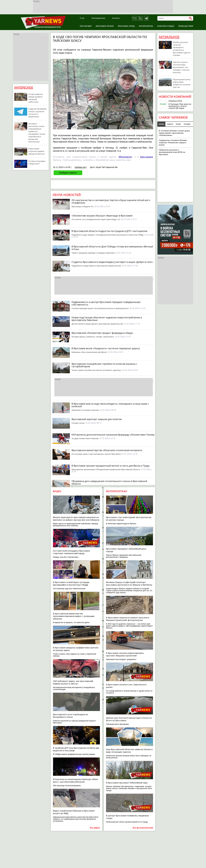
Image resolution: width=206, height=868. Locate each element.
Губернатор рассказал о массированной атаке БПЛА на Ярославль (172, 152)
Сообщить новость (68, 173)
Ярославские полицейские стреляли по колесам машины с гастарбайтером (104, 365)
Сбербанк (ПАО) (175, 101)
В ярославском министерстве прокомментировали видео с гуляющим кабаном (74, 616)
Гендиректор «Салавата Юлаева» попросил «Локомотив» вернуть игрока (173, 143)
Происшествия (186, 26)
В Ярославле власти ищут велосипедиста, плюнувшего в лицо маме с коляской (110, 405)
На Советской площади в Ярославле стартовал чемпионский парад (71, 552)
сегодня (187, 124)
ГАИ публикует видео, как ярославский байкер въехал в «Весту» (73, 682)
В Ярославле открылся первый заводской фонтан (36, 151)
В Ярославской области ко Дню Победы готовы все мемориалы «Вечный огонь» (112, 248)
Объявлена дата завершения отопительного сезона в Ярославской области (109, 482)
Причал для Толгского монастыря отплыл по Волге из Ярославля (129, 719)
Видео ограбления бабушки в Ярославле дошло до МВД (74, 812)
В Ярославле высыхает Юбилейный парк (127, 783)
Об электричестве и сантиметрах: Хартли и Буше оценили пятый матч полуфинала (111, 201)
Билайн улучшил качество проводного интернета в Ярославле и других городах (182, 49)
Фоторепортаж (146, 26)
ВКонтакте (125, 157)
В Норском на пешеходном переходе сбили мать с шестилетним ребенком (75, 781)
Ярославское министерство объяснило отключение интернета (107, 450)
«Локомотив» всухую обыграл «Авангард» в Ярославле (102, 216)
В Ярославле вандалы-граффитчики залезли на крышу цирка (76, 649)
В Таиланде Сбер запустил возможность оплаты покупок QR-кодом (180, 106)
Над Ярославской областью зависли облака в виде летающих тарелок (129, 751)
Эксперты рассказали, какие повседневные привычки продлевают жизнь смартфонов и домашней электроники (37, 133)
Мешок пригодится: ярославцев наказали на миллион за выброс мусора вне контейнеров (76, 519)
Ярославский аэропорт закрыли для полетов (97, 419)
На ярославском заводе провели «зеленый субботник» (36, 98)
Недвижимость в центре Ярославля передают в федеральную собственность (106, 303)
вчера (178, 124)
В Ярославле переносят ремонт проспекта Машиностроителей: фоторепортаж (128, 619)
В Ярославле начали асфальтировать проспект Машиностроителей (125, 654)
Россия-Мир (86, 26)
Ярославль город (126, 26)
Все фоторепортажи (143, 828)
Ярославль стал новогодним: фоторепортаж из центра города (129, 519)
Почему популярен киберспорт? (37, 162)
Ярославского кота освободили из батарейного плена (70, 716)
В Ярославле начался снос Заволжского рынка (126, 686)
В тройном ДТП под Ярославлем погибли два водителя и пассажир (76, 749)
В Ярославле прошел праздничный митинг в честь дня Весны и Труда (111, 466)
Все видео (95, 828)
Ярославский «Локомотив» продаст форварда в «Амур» (102, 333)
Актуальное (169, 37)
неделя (170, 124)
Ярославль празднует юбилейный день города (126, 550)
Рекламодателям (98, 18)
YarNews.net (80, 167)
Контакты (116, 18)
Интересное (24, 87)
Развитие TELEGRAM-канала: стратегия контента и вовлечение (38, 113)
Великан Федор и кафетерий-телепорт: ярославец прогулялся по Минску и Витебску (129, 584)
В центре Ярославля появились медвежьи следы (127, 817)
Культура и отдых (166, 26)
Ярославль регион (105, 26)
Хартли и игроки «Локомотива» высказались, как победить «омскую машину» (181, 67)
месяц (161, 124)
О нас (82, 18)
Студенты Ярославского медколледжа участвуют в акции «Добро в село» (112, 262)
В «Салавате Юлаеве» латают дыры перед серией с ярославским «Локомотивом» (174, 133)
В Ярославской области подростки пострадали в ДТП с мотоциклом (109, 231)
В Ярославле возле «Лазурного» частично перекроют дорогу (106, 348)
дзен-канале (147, 157)
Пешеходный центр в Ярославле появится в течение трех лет (182, 83)
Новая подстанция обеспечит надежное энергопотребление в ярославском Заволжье (107, 319)
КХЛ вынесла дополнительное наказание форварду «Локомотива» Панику (113, 435)
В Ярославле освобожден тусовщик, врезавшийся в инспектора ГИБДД (71, 584)
